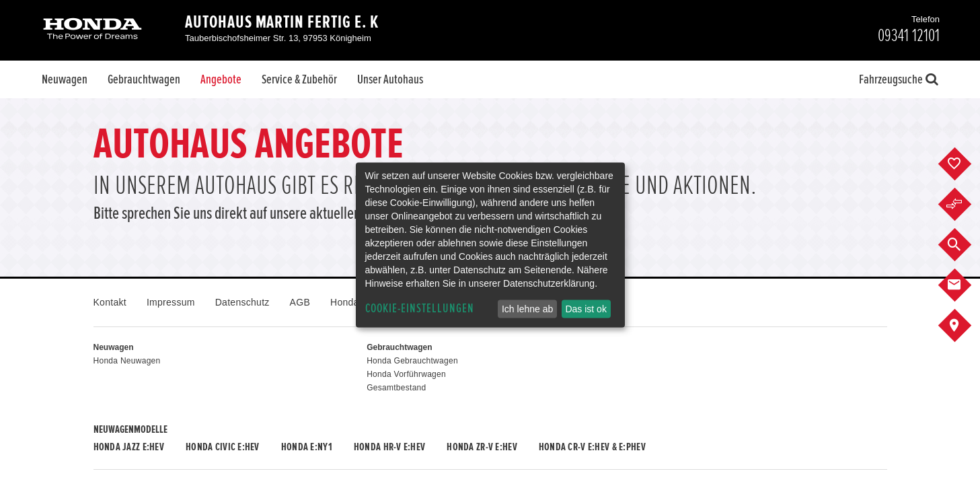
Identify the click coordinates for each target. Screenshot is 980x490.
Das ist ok (586, 309)
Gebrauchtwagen (144, 79)
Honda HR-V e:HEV (389, 447)
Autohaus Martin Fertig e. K (282, 22)
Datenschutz (242, 302)
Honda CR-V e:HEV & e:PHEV (592, 447)
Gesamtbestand (396, 388)
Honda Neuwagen (127, 361)
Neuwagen (65, 79)
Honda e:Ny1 (307, 447)
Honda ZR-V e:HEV (482, 447)
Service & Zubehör (299, 79)
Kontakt (110, 302)
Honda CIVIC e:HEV (223, 447)
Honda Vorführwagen (406, 374)
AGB (300, 302)
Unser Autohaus (390, 79)
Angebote (221, 79)
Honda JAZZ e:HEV (129, 447)
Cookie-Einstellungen (420, 309)
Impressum (171, 302)
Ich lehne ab (527, 309)
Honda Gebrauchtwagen (412, 361)
